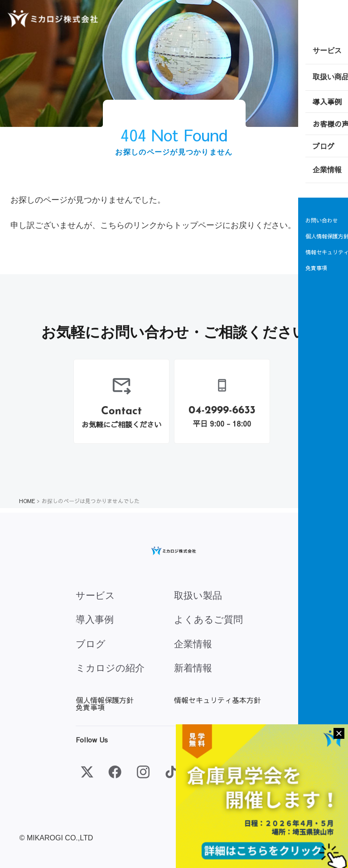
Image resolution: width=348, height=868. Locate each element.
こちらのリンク (129, 225)
